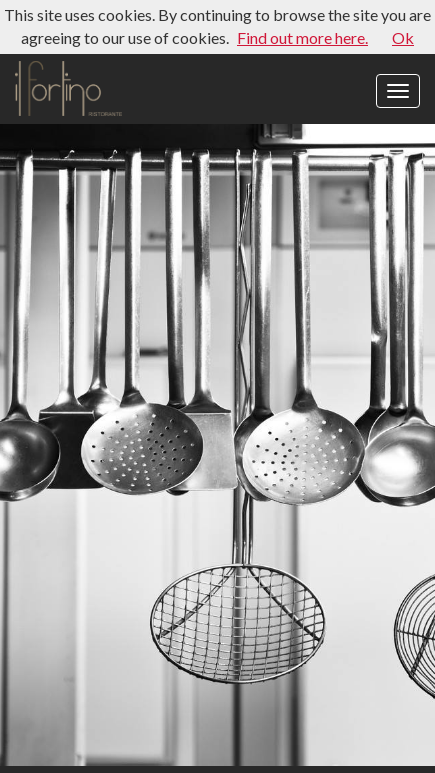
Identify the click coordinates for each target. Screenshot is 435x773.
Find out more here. (302, 37)
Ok (403, 37)
